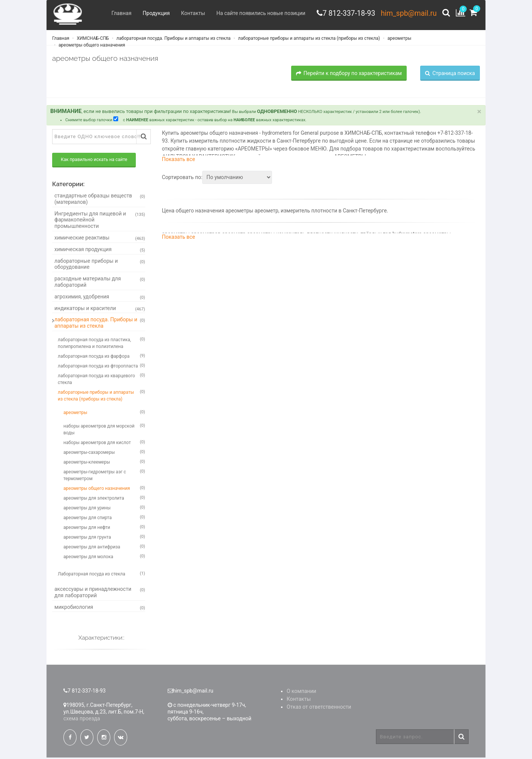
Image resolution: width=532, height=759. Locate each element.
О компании (301, 693)
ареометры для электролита (104, 499)
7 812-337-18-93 (346, 13)
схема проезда (82, 720)
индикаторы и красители (100, 310)
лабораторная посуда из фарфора (101, 357)
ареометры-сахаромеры (104, 453)
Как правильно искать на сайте (94, 161)
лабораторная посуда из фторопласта (101, 367)
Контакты (189, 13)
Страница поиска (450, 74)
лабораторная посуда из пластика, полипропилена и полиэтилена (101, 344)
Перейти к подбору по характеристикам (349, 74)
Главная (117, 13)
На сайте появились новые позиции (256, 13)
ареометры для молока (104, 557)
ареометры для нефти (104, 528)
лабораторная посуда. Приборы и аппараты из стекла (173, 39)
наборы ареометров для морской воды (104, 430)
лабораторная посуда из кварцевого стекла (101, 380)
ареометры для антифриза (104, 548)
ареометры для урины (104, 509)
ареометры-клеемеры (104, 463)
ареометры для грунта (104, 538)
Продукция (152, 13)
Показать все (179, 161)
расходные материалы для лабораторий (100, 283)
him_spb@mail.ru (407, 13)
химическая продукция (100, 251)
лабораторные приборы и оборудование (100, 265)
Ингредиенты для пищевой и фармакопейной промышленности (100, 221)
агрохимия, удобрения (100, 298)
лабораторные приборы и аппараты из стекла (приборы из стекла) (309, 39)
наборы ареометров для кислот (104, 443)
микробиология (100, 608)
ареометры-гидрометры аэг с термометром (104, 476)
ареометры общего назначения (91, 46)
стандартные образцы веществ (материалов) (100, 200)
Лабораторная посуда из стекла (101, 575)
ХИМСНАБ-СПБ (92, 39)
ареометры (399, 39)
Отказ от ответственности (319, 708)
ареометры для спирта (104, 518)
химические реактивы (100, 239)
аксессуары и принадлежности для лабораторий (100, 593)
